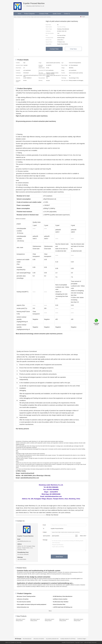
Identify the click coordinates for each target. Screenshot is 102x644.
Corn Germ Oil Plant (26, 17)
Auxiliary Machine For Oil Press (71, 639)
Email (44, 525)
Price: (47, 35)
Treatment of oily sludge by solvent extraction (34, 577)
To (44, 529)
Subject (44, 532)
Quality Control (57, 14)
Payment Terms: (49, 42)
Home (20, 14)
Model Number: (49, 27)
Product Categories (30, 14)
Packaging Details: (50, 38)
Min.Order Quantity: (50, 33)
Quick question (47, 536)
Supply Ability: (49, 44)
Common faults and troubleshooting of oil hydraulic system (39, 571)
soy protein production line (55, 639)
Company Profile (44, 14)
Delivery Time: (49, 40)
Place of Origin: (49, 29)
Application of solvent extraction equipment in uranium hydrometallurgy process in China (46, 583)
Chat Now (73, 49)
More (50, 611)
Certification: (48, 31)
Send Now (59, 557)
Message (45, 540)
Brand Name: (48, 25)
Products (19, 17)
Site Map (19, 642)
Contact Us (67, 14)
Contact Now (54, 49)
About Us (8, 642)
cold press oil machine (42, 639)
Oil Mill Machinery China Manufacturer (25, 639)
